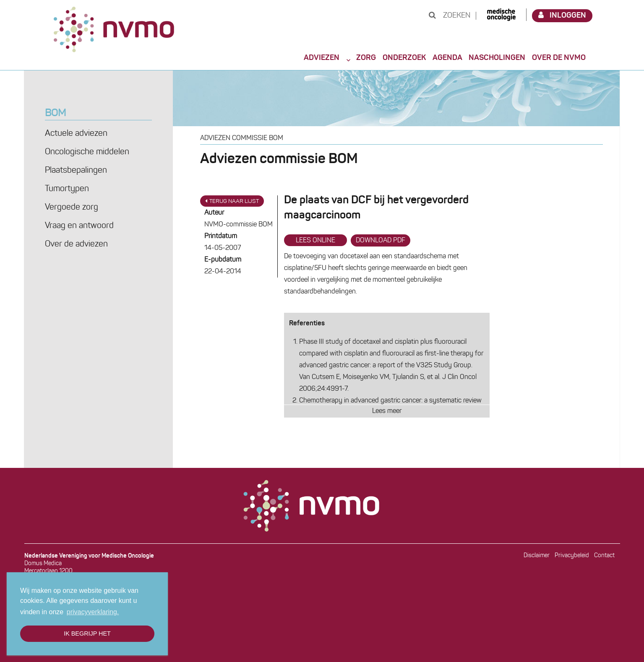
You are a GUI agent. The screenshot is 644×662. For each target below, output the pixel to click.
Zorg (366, 58)
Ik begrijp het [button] (87, 633)
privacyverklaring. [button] (93, 612)
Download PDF (381, 241)
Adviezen (322, 58)
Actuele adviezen (76, 134)
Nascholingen (497, 58)
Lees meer (387, 411)
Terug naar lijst (232, 201)
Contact (604, 556)
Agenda (447, 58)
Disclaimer (537, 556)
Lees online (315, 241)
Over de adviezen (76, 244)
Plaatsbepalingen (76, 171)
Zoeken (450, 16)
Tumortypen (67, 189)
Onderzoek (404, 58)
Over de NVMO (559, 58)
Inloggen (562, 15)
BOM (55, 114)
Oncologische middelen (87, 152)
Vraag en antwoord (79, 226)
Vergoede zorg (72, 208)
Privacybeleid (572, 556)
